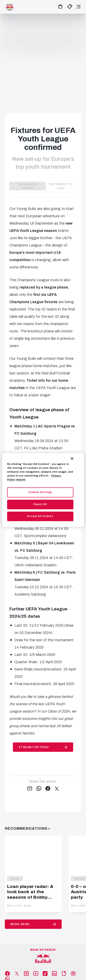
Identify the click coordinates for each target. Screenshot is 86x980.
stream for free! (34, 747)
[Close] (72, 458)
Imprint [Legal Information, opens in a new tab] (21, 480)
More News (20, 924)
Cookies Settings (40, 492)
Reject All (40, 504)
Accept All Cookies (40, 516)
